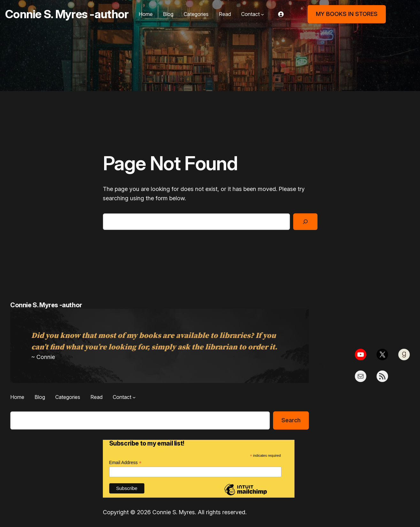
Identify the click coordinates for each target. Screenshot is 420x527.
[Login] (281, 14)
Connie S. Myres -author (67, 14)
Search (291, 420)
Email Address (126, 463)
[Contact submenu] (263, 14)
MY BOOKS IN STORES (347, 14)
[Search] (305, 222)
